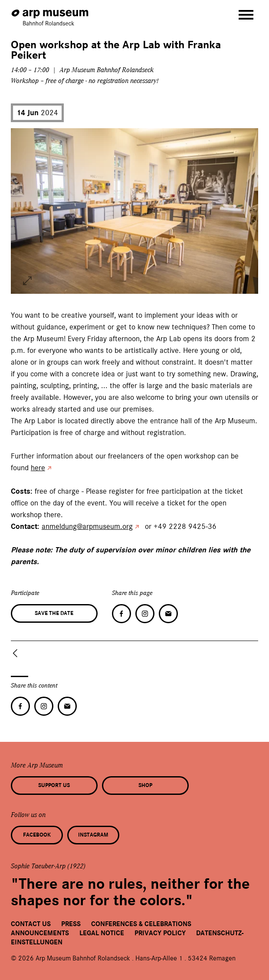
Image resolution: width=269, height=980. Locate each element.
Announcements (40, 933)
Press (71, 924)
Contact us (31, 924)
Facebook (37, 835)
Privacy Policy (160, 933)
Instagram (93, 835)
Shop (145, 785)
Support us (54, 785)
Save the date (54, 613)
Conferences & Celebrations (141, 924)
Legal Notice (102, 933)
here (38, 468)
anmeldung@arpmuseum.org (87, 526)
